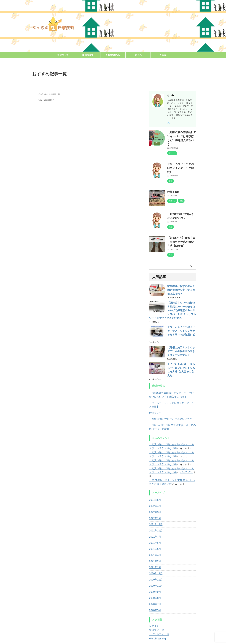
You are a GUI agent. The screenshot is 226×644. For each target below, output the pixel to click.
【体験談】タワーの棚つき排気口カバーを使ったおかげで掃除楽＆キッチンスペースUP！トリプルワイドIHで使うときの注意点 (172, 298)
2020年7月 (154, 580)
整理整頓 (88, 55)
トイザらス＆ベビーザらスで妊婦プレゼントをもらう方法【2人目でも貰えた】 (182, 351)
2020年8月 (154, 574)
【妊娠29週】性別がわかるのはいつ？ (168, 399)
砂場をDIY (172, 181)
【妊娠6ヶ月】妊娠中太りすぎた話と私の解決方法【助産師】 (181, 230)
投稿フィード (156, 606)
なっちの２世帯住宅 (113, 634)
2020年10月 (155, 562)
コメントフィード (158, 610)
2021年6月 (154, 519)
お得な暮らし (113, 55)
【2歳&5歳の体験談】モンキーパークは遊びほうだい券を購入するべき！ (181, 136)
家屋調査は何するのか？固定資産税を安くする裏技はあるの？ (182, 277)
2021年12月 (155, 500)
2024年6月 (154, 476)
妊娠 (163, 55)
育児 (138, 55)
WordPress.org (156, 615)
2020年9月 (154, 568)
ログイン (153, 602)
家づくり (63, 55)
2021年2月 (154, 537)
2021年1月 (154, 543)
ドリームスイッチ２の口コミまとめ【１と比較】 (171, 385)
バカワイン (176, 452)
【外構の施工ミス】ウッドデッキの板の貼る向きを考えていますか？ (182, 335)
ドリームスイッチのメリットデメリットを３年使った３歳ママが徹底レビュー (182, 318)
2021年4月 (154, 531)
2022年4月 (154, 482)
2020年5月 (154, 586)
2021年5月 (154, 525)
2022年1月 (154, 494)
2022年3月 (154, 488)
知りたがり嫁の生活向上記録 (113, 629)
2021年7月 (154, 513)
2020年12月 (155, 550)
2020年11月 (155, 556)
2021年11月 (155, 507)
